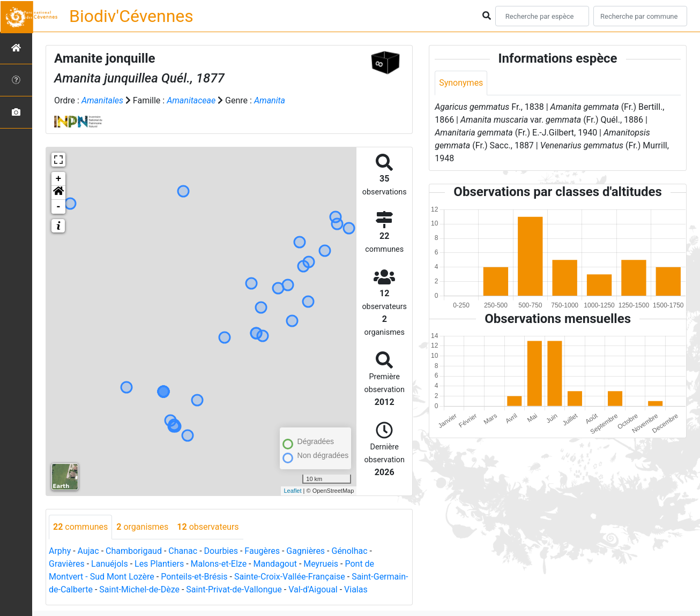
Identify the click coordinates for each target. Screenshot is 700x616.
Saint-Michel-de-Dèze (139, 589)
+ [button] (59, 179)
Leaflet (292, 491)
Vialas (356, 589)
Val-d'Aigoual (313, 589)
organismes (142, 527)
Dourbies (221, 551)
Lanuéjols (110, 564)
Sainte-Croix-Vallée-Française (290, 577)
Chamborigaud (134, 551)
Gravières (67, 564)
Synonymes (461, 83)
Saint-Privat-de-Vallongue (234, 589)
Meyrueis (321, 564)
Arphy (60, 551)
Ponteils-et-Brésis (194, 577)
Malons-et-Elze (219, 564)
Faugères (262, 551)
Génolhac (349, 551)
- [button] (59, 207)
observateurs (208, 527)
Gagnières (306, 551)
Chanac (183, 551)
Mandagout (275, 564)
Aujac (88, 551)
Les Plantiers (159, 564)
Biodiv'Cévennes (131, 16)
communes (80, 527)
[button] (58, 193)
